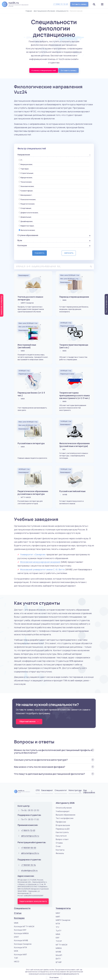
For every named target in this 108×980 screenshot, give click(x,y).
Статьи (18, 912)
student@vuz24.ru (29, 869)
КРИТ (16, 936)
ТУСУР (59, 940)
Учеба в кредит (63, 810)
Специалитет (61, 789)
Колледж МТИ (20, 947)
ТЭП (16, 957)
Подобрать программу (2, 305)
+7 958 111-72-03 (28, 830)
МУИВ (58, 951)
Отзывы (59, 842)
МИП (58, 916)
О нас (58, 845)
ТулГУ (59, 930)
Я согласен (54, 977)
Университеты (63, 907)
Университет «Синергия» (33, 553)
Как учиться (61, 835)
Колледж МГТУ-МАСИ (24, 925)
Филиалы (60, 852)
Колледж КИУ (20, 929)
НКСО (17, 960)
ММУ (58, 912)
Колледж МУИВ (21, 939)
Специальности (22, 907)
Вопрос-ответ (62, 838)
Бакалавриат (47, 789)
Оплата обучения (64, 807)
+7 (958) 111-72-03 (60, 4)
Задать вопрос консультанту (33, 900)
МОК (16, 950)
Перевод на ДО (63, 828)
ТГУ (57, 926)
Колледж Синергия (23, 943)
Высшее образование (66, 814)
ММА (58, 933)
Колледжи (19, 917)
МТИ (58, 923)
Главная (29, 11)
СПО (38, 789)
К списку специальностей (44, 70)
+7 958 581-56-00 (29, 847)
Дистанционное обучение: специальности (51, 11)
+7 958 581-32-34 (28, 864)
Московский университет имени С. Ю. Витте (42, 568)
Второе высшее (63, 824)
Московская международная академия (40, 561)
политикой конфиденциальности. (66, 974)
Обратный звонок (29, 720)
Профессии (61, 821)
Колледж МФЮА (21, 932)
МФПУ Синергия (63, 919)
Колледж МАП (20, 954)
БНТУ (58, 958)
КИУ (58, 937)
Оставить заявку (79, 4)
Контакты (60, 849)
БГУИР (59, 961)
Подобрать (40, 253)
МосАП (59, 954)
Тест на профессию (65, 817)
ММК (16, 922)
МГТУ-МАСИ (61, 944)
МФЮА (59, 947)
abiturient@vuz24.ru (30, 835)
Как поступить (62, 831)
